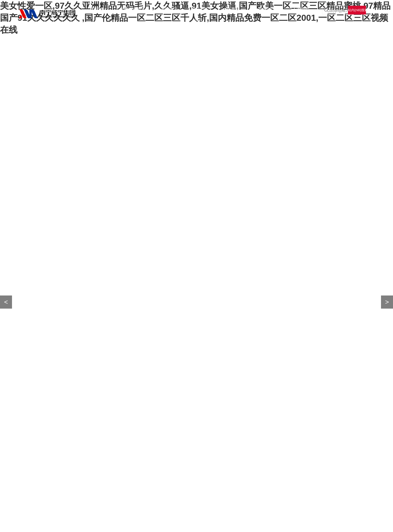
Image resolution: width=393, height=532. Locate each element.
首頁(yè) (97, 9)
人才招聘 (300, 9)
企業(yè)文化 (266, 9)
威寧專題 (231, 9)
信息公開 (200, 9)
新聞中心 (169, 9)
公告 (199, 19)
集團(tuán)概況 (133, 9)
